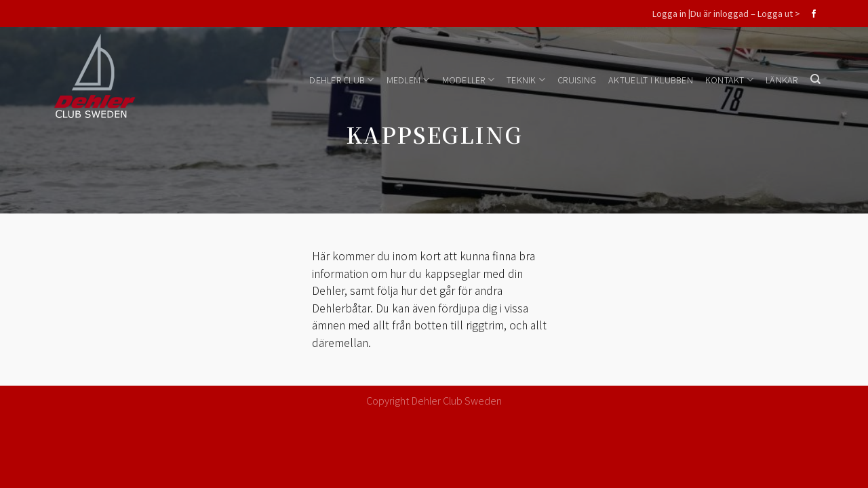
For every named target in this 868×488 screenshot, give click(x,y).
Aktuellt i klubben (651, 80)
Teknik (526, 80)
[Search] (815, 79)
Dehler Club (341, 80)
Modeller (469, 80)
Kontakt (729, 80)
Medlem (408, 80)
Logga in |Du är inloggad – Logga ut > (726, 13)
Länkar (782, 80)
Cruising (577, 80)
